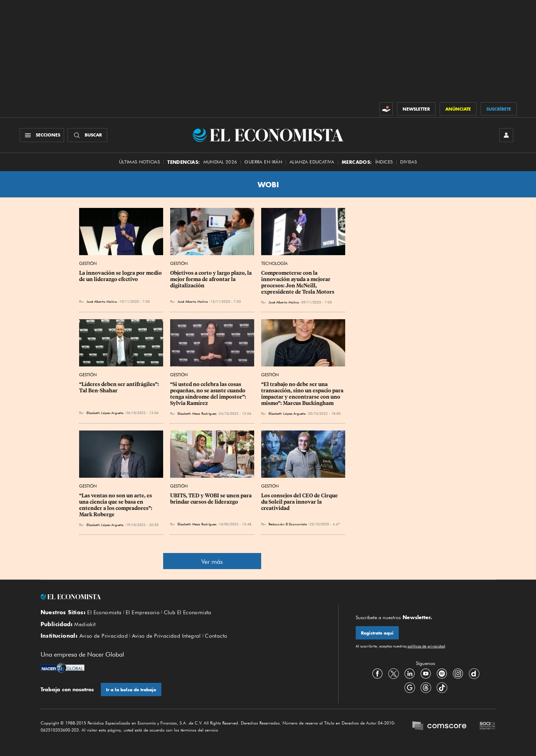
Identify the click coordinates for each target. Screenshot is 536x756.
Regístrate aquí (377, 633)
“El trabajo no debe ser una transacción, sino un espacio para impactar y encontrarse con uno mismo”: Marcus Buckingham (303, 394)
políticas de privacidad (426, 646)
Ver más (212, 562)
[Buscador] (87, 135)
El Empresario (143, 612)
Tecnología (274, 263)
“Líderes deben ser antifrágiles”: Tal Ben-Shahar (120, 387)
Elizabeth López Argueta (105, 413)
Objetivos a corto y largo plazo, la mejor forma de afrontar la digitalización (211, 279)
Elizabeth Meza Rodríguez (197, 413)
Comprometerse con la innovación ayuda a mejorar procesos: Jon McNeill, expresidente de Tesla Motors (298, 282)
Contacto (216, 636)
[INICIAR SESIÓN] (506, 135)
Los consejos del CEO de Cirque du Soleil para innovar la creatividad (300, 502)
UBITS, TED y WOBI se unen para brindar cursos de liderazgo (211, 499)
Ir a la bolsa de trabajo (131, 690)
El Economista (104, 612)
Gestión (88, 263)
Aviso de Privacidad (104, 636)
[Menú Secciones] (42, 135)
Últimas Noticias (140, 162)
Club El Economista (188, 612)
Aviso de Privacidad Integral (166, 636)
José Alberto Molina (102, 301)
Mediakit (85, 624)
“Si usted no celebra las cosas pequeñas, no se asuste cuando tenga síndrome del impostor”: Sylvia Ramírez (209, 394)
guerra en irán (263, 162)
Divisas (409, 162)
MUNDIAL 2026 (220, 162)
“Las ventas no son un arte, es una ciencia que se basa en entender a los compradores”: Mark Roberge (116, 505)
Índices (384, 162)
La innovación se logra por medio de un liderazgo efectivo (121, 276)
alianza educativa (312, 162)
